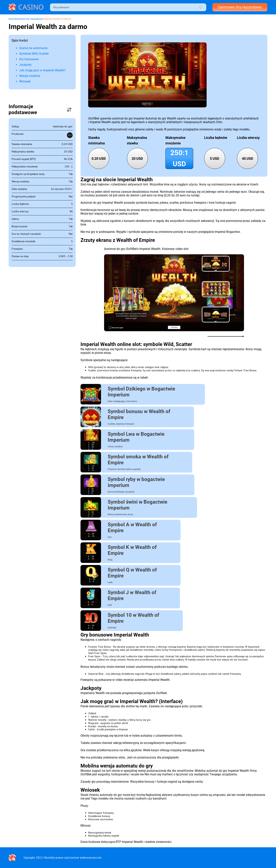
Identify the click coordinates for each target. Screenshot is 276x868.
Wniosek (25, 81)
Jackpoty (25, 65)
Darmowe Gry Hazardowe (239, 7)
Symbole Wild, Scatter (34, 54)
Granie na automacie (33, 48)
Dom (11, 19)
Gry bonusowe (29, 59)
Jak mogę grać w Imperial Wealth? (42, 70)
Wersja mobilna (30, 76)
